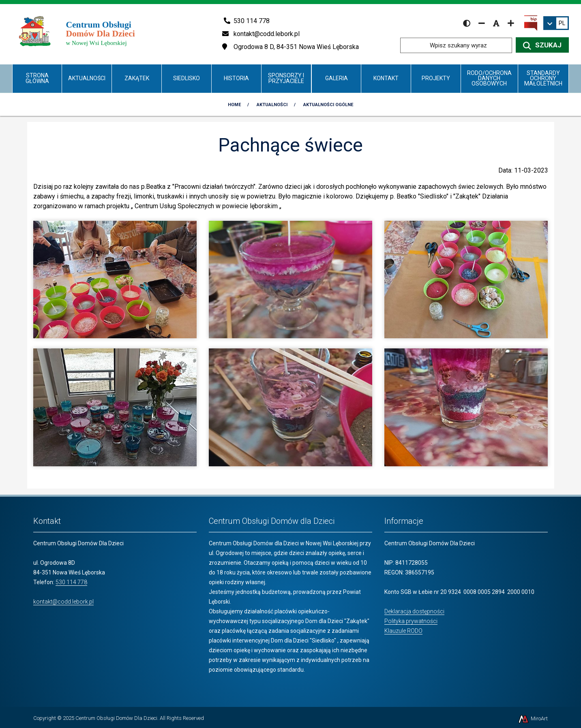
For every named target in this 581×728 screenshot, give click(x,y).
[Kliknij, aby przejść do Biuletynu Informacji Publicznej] (531, 23)
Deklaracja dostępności (414, 611)
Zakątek (137, 78)
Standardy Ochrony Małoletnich (543, 78)
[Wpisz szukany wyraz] (456, 45)
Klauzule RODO (403, 631)
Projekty (436, 78)
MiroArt (533, 718)
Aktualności (87, 78)
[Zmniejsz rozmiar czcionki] (482, 23)
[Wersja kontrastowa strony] (467, 23)
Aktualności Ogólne (328, 105)
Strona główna (37, 78)
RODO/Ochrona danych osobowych (489, 78)
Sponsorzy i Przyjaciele (286, 78)
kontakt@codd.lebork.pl (63, 602)
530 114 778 (71, 582)
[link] (556, 23)
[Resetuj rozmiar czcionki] (496, 23)
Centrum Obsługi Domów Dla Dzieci (116, 718)
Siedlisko (187, 78)
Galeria (337, 78)
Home (234, 105)
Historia (236, 78)
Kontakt (386, 78)
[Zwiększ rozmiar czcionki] (511, 23)
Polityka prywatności (411, 621)
